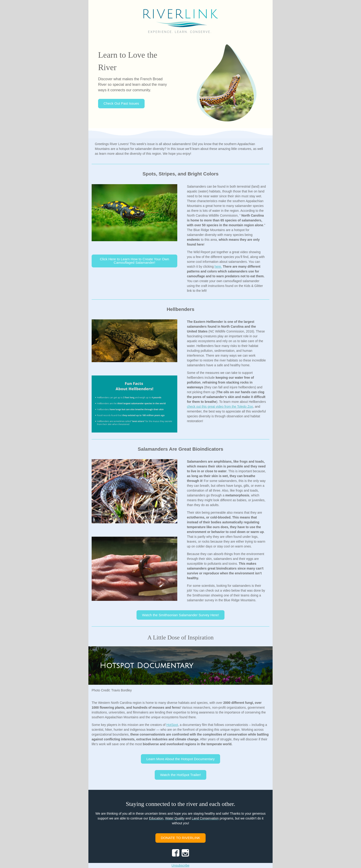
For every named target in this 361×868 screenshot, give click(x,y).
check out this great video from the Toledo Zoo (220, 407)
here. (218, 266)
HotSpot (172, 725)
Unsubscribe (180, 865)
